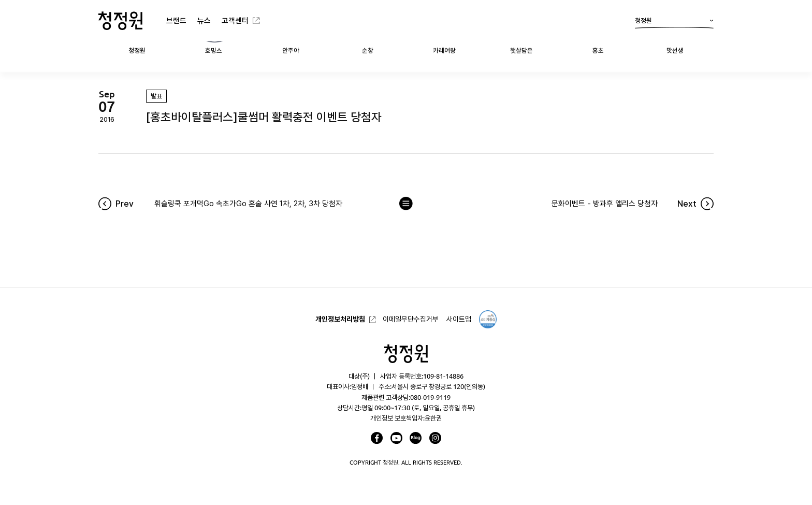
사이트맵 (459, 319)
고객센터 (235, 20)
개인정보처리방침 (340, 319)
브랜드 (176, 20)
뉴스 (204, 20)
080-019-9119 (430, 397)
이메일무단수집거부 (411, 319)
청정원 (674, 23)
